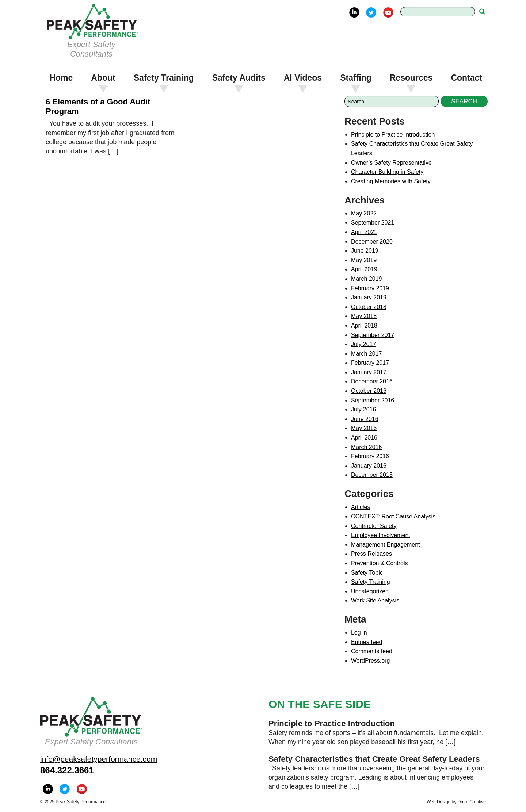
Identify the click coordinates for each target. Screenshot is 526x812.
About (103, 78)
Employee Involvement (381, 535)
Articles (361, 507)
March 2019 (367, 279)
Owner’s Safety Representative (391, 163)
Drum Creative (472, 802)
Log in (359, 633)
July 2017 (364, 344)
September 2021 (373, 223)
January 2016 (369, 466)
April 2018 (364, 325)
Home (61, 78)
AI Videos (303, 78)
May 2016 (364, 428)
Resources (411, 78)
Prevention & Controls (380, 563)
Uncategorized (370, 591)
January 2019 (369, 297)
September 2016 (373, 400)
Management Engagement (386, 545)
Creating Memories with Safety (391, 181)
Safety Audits (239, 78)
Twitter (371, 12)
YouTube (388, 12)
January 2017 (369, 372)
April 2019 (364, 269)
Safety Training (164, 78)
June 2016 (365, 419)
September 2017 (373, 335)
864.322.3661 (67, 770)
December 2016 (372, 381)
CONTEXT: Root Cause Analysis (393, 516)
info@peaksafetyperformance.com (99, 759)
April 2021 (364, 232)
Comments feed (372, 651)
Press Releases (371, 554)
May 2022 (364, 213)
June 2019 (365, 251)
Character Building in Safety (387, 172)
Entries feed (367, 642)
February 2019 (370, 288)
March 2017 (367, 354)
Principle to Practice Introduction (393, 135)
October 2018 (369, 307)
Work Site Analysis (375, 600)
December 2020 (372, 242)
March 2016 (367, 447)
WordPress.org (370, 661)
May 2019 (364, 260)
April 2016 (364, 438)
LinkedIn (354, 12)
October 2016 (369, 391)
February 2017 (370, 363)
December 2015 (372, 475)
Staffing (356, 78)
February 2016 (370, 456)
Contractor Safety (374, 526)
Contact (466, 78)
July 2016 (364, 409)
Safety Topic (367, 573)
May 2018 (364, 316)
